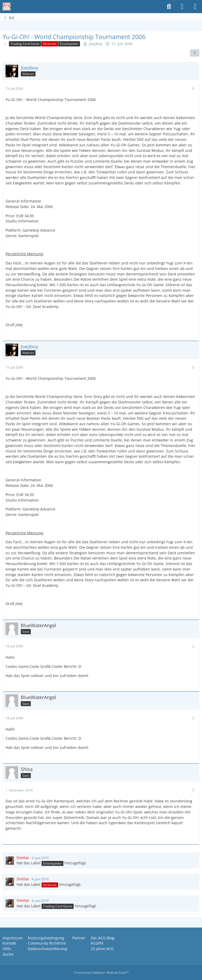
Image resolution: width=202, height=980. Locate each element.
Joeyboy (96, 44)
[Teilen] (195, 53)
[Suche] (169, 7)
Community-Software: (101, 973)
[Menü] (195, 7)
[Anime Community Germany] (7, 7)
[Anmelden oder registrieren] (182, 7)
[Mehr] (193, 89)
